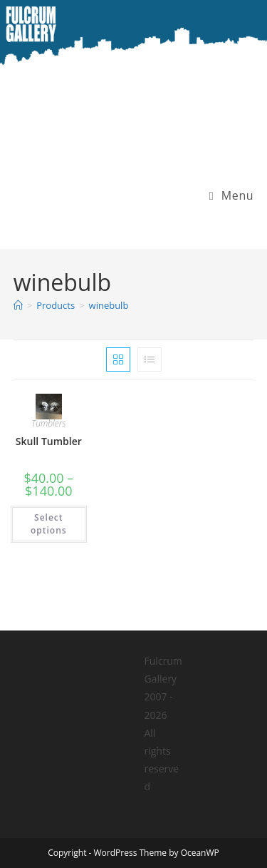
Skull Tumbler (49, 441)
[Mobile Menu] (226, 195)
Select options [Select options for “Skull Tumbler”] (49, 524)
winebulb (109, 305)
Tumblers (48, 423)
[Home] (18, 305)
